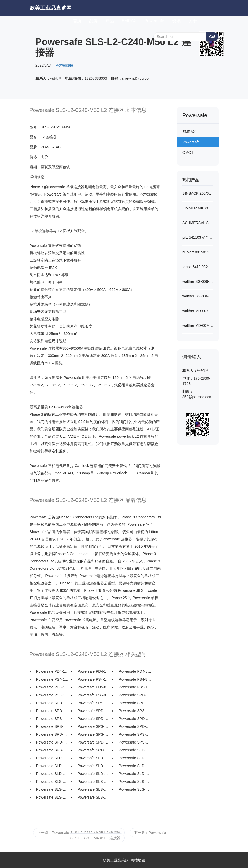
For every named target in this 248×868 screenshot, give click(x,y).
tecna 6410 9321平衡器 (198, 267)
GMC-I (188, 153)
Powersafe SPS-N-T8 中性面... (94, 703)
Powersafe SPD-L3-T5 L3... (94, 711)
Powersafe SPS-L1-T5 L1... (135, 734)
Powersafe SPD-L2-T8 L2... (94, 719)
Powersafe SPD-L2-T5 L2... (135, 719)
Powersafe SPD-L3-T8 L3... (52, 711)
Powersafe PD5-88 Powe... (94, 687)
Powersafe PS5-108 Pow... (52, 695)
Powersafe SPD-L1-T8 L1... (135, 726)
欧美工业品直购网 (51, 8)
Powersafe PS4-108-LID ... (52, 679)
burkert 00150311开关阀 (198, 252)
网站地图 (138, 860)
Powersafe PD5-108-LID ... (52, 687)
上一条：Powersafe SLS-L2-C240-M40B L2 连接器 (79, 833)
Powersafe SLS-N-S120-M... (52, 782)
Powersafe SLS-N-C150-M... (135, 782)
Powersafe (154, 21)
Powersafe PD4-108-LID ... (52, 671)
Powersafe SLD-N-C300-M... (94, 774)
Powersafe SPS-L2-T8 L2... (52, 726)
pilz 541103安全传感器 (198, 237)
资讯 (176, 21)
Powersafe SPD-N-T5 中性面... (52, 703)
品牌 (93, 21)
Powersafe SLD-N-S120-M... (135, 750)
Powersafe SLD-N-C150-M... (94, 758)
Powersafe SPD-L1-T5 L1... (52, 734)
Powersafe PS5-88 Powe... (94, 695)
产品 (110, 21)
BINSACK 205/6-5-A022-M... (198, 193)
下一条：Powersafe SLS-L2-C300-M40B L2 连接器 (118, 835)
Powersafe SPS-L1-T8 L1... (94, 734)
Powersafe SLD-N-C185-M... (52, 766)
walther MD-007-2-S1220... (198, 311)
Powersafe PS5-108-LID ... (135, 687)
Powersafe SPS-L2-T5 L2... (94, 726)
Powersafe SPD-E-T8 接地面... (52, 742)
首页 (79, 20)
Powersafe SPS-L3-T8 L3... (135, 711)
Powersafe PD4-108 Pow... (94, 671)
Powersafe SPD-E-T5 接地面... (94, 742)
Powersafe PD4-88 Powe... (135, 671)
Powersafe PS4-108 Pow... (94, 679)
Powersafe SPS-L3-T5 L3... (52, 719)
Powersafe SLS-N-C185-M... (94, 789)
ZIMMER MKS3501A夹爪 (198, 208)
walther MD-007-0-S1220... (198, 325)
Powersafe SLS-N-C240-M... (52, 797)
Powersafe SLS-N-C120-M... (94, 782)
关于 (193, 21)
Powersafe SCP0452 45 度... (94, 750)
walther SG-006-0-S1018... (198, 296)
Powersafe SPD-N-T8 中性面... (135, 695)
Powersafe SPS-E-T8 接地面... (135, 742)
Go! (212, 37)
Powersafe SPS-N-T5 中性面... (135, 703)
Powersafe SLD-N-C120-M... (52, 758)
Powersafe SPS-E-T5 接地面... (52, 750)
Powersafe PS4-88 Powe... (135, 679)
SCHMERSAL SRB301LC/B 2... (198, 223)
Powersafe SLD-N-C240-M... (135, 766)
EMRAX (129, 21)
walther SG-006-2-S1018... (198, 281)
